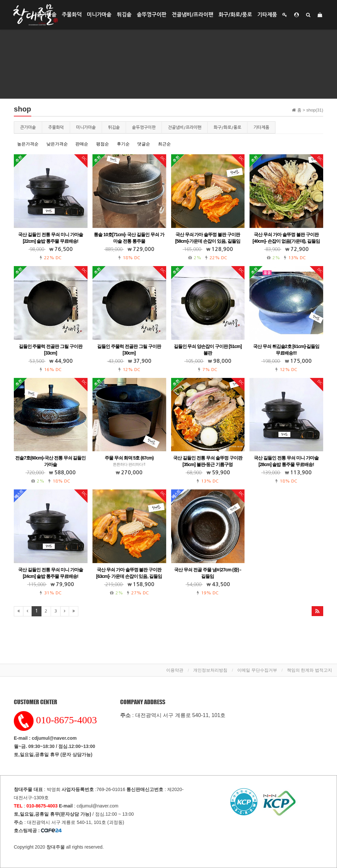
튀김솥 (124, 15)
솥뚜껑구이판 (152, 15)
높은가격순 (28, 144)
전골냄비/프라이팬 (193, 15)
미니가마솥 (99, 15)
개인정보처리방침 (210, 670)
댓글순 (144, 144)
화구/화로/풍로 (235, 15)
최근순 (164, 144)
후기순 (123, 144)
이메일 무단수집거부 (257, 670)
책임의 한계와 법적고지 (310, 670)
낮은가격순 (57, 144)
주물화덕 (72, 15)
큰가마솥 (47, 15)
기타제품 (267, 15)
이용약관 (175, 670)
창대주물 (56, 847)
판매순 (82, 144)
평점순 (103, 144)
